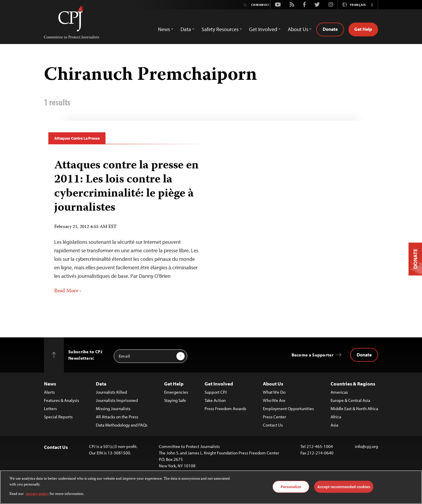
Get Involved (219, 384)
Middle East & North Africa (354, 409)
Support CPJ (216, 392)
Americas (339, 392)
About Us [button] (298, 29)
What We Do (274, 392)
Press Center (274, 417)
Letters (50, 409)
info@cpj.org (366, 446)
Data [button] (186, 29)
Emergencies (176, 392)
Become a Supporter (313, 355)
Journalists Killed (111, 392)
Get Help (363, 29)
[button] (372, 5)
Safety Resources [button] (220, 29)
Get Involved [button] (263, 29)
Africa (336, 417)
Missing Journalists (113, 409)
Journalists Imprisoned (117, 400)
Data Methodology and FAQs (122, 425)
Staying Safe (175, 400)
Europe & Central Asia (350, 400)
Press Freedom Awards (225, 409)
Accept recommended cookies (344, 487)
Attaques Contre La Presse (77, 138)
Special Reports (58, 417)
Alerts (49, 392)
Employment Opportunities (288, 409)
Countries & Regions (353, 384)
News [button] (164, 29)
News (50, 384)
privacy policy (37, 494)
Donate (330, 29)
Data (101, 384)
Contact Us (273, 425)
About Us (273, 384)
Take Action (215, 400)
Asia (334, 425)
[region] (211, 487)
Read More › (68, 291)
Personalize (291, 487)
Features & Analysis (62, 400)
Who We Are (274, 400)
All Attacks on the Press (117, 417)
